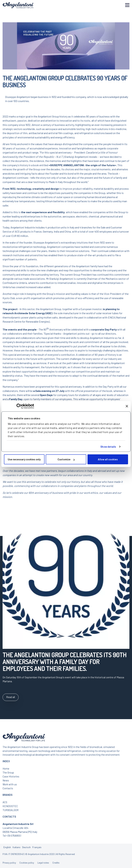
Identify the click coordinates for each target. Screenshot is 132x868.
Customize (66, 459)
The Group (8, 772)
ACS (5, 802)
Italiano (16, 847)
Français (37, 847)
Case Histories (11, 776)
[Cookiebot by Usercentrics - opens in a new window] (19, 406)
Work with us (10, 784)
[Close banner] (127, 406)
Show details (108, 447)
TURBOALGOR (11, 810)
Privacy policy (9, 863)
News (6, 780)
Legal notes (43, 863)
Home (6, 769)
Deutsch (26, 847)
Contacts (8, 788)
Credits (56, 863)
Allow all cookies (108, 459)
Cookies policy (27, 863)
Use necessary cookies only (24, 459)
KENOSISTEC (10, 806)
